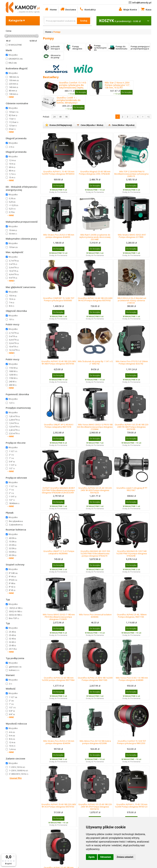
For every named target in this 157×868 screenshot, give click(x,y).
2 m (12, 147)
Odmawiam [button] (106, 857)
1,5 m (12, 160)
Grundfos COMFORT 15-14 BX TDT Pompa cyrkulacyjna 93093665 (59, 299)
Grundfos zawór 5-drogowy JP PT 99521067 (132, 489)
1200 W (13, 375)
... (133, 117)
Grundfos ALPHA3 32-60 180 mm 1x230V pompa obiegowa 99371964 (58, 679)
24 (54, 117)
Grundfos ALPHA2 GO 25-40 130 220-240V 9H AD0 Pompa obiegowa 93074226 (95, 490)
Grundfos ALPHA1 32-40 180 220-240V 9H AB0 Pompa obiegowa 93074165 (59, 362)
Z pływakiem (16, 525)
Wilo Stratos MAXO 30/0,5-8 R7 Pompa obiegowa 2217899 (132, 236)
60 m (12, 167)
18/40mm (14, 503)
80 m (12, 171)
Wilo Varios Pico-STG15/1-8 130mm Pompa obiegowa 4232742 (132, 362)
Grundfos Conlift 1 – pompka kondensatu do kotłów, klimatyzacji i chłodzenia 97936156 (69, 101)
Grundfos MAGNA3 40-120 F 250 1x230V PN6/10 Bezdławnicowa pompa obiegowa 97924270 (95, 553)
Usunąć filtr (16, 778)
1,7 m (12, 174)
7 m (12, 302)
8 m (12, 306)
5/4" (12, 461)
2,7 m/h (14, 281)
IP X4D (13, 573)
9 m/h (13, 278)
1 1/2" (13, 451)
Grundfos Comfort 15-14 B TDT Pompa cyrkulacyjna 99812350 (132, 742)
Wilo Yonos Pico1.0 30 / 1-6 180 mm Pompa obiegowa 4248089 (132, 679)
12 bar (13, 126)
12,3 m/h (14, 350)
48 (60, 117)
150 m (13, 296)
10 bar (14, 112)
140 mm (13, 87)
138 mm (13, 94)
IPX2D (13, 580)
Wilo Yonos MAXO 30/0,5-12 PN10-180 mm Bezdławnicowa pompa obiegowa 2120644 (95, 427)
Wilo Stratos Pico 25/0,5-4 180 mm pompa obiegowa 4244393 (59, 236)
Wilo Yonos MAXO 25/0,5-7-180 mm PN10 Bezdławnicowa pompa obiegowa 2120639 (59, 617)
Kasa (146, 9)
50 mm (13, 234)
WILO (13, 63)
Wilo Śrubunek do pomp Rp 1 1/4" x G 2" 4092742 (95, 362)
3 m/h (13, 264)
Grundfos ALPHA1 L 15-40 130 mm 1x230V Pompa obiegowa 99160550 (58, 173)
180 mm (14, 77)
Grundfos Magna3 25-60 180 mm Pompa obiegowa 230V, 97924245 (95, 173)
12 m (12, 742)
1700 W (13, 378)
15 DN (13, 541)
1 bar (12, 119)
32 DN (13, 548)
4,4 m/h (14, 274)
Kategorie (17, 20)
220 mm (13, 84)
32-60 (12, 642)
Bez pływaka (16, 521)
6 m (12, 736)
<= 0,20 (14, 205)
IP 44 (12, 576)
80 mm (13, 91)
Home (51, 9)
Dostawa (68, 9)
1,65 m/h (14, 416)
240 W (13, 381)
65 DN (13, 555)
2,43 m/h (14, 430)
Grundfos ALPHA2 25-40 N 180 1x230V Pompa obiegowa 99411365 (95, 679)
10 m (12, 164)
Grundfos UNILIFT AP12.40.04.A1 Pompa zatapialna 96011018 (59, 426)
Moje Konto (128, 9)
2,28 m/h (14, 420)
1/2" (12, 468)
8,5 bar (13, 115)
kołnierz (14, 670)
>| (148, 117)
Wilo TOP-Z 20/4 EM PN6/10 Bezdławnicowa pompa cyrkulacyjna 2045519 (131, 174)
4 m (12, 732)
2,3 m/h (14, 353)
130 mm (14, 80)
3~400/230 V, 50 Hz (19, 774)
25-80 (12, 645)
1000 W (13, 371)
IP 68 (12, 583)
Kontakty (87, 9)
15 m (12, 177)
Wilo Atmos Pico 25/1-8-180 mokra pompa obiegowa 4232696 (95, 742)
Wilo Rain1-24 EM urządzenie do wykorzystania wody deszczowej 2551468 (95, 237)
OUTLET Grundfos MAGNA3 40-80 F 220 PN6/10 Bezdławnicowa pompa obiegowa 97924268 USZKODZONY (58, 490)
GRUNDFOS (15, 59)
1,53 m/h (14, 427)
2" (11, 455)
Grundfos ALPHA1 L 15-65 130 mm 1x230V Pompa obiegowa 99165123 (131, 805)
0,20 (12, 202)
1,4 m (12, 749)
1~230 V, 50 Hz (17, 767)
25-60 (12, 635)
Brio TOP (14, 618)
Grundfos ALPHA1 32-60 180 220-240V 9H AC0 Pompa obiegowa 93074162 (95, 299)
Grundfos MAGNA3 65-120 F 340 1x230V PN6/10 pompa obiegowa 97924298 (131, 553)
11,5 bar (14, 122)
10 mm (13, 230)
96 (66, 117)
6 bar (12, 129)
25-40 (12, 632)
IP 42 (12, 587)
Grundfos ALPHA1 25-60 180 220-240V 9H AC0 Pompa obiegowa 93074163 (59, 805)
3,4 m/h (14, 267)
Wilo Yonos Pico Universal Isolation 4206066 (95, 616)
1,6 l (12, 403)
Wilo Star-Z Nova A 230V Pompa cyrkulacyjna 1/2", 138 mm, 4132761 (117, 85)
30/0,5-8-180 (15, 615)
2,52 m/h (14, 433)
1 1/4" (13, 465)
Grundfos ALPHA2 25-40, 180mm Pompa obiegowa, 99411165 (132, 616)
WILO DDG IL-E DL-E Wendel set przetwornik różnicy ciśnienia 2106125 (132, 300)
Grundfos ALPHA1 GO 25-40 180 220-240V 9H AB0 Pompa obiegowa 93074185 (132, 427)
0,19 (12, 212)
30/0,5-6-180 (15, 611)
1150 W (13, 368)
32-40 (12, 639)
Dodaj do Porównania (58, 192)
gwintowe (15, 667)
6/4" (12, 714)
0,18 (12, 198)
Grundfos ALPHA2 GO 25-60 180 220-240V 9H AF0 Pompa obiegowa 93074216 (95, 807)
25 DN (13, 545)
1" (11, 458)
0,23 (12, 209)
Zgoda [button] (92, 857)
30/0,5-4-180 (16, 608)
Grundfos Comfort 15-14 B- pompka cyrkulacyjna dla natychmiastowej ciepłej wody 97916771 (73, 86)
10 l (11, 319)
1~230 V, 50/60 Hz (18, 770)
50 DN (13, 552)
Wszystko (13, 55)
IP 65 (12, 590)
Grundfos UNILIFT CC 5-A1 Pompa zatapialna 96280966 (59, 552)
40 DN (13, 538)
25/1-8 (13, 649)
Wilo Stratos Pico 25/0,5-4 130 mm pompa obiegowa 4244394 (59, 742)
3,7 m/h (14, 261)
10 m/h (14, 271)
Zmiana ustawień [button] (125, 857)
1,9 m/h (14, 423)
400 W (13, 385)
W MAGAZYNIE (15, 45)
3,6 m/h (14, 343)
